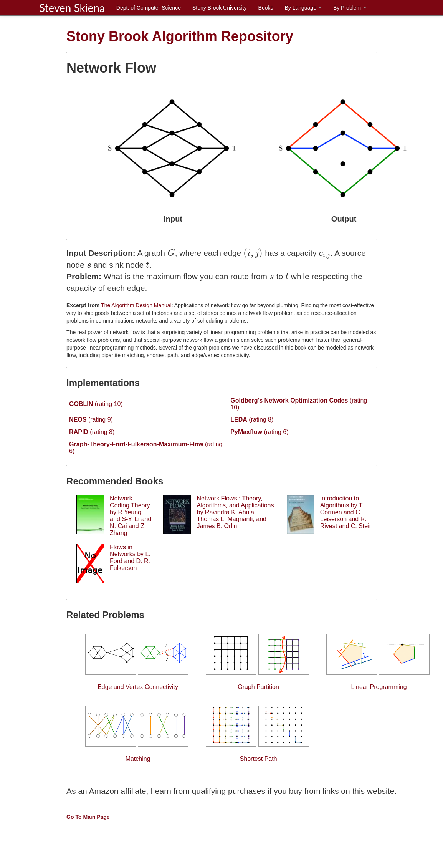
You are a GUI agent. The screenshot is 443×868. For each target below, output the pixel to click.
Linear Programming (379, 662)
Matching (138, 734)
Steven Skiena (72, 8)
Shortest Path (258, 734)
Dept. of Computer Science (149, 8)
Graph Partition (258, 662)
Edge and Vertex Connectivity (138, 662)
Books (266, 8)
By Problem (350, 8)
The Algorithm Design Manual (135, 305)
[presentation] (171, 253)
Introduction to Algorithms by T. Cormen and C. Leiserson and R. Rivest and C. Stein (346, 512)
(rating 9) (91, 420)
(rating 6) (259, 432)
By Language (303, 8)
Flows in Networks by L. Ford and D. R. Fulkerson (130, 557)
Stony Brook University (220, 8)
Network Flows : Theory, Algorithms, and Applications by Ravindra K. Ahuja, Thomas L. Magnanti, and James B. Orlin (235, 512)
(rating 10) (96, 404)
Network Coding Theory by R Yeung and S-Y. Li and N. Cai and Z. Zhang (131, 516)
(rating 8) (252, 420)
